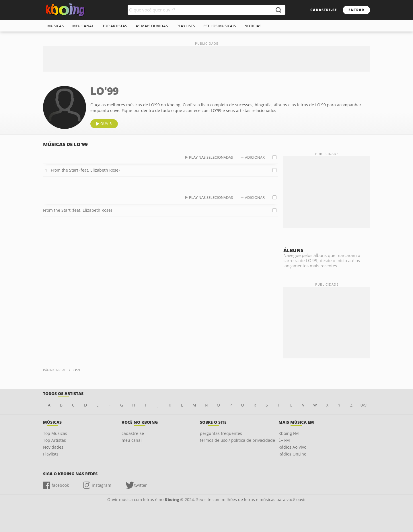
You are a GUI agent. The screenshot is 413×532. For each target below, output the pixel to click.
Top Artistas (54, 440)
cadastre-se (324, 10)
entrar (356, 10)
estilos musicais (220, 26)
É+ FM (284, 440)
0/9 (364, 405)
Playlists (51, 454)
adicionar (255, 157)
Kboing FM (289, 433)
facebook (60, 485)
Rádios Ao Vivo (292, 447)
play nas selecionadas (211, 157)
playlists (186, 26)
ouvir (106, 124)
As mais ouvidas (152, 26)
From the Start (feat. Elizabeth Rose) (85, 170)
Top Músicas (55, 433)
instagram (102, 485)
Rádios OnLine (292, 454)
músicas (55, 26)
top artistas (115, 26)
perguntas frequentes (221, 433)
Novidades (53, 447)
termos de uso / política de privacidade (237, 440)
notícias (253, 26)
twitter (141, 485)
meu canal (83, 26)
